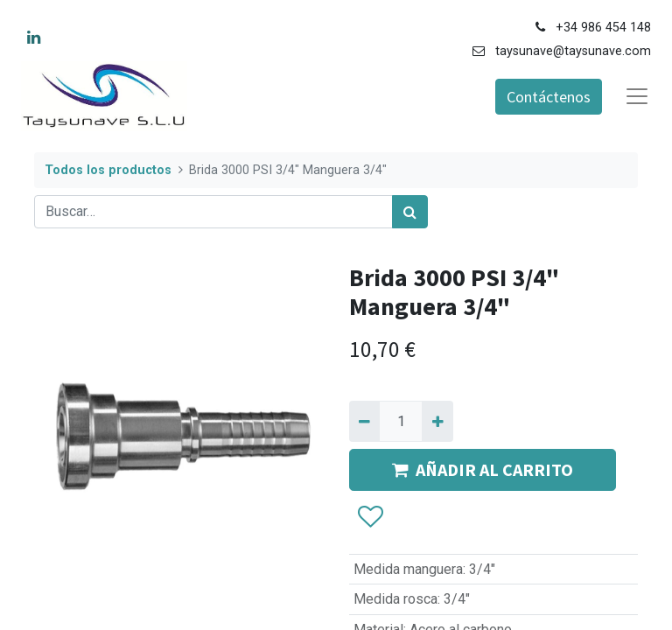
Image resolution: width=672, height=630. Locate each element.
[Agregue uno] (437, 421)
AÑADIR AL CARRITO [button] (483, 469)
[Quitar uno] (364, 421)
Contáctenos (549, 97)
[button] (370, 517)
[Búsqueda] (410, 212)
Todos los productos (108, 170)
